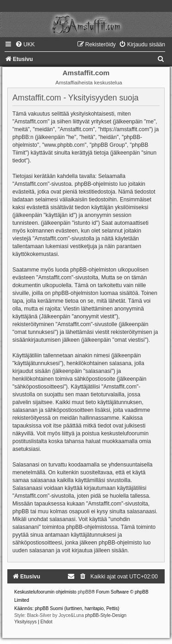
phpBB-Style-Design (106, 615)
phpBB (84, 592)
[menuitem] (25, 44)
